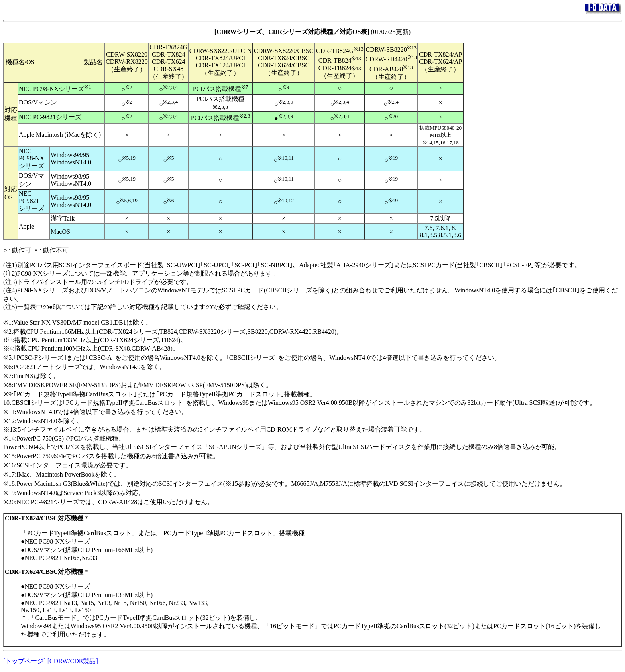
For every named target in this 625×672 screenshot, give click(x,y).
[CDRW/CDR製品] (73, 661)
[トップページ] (25, 661)
